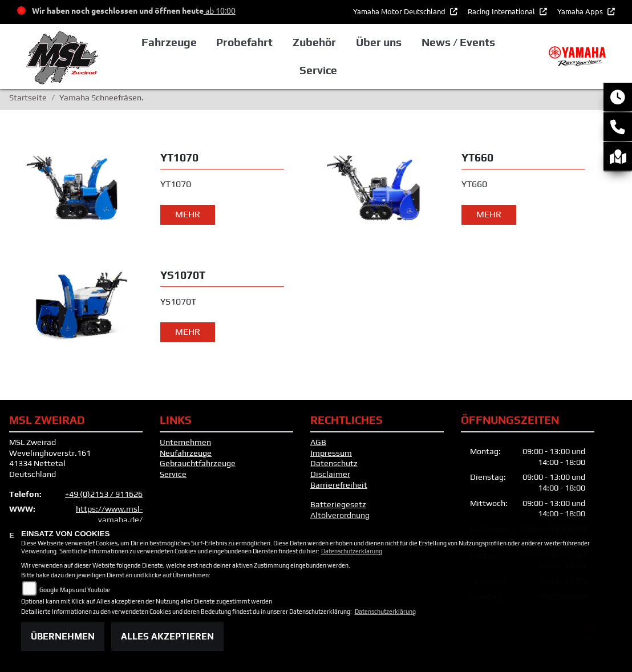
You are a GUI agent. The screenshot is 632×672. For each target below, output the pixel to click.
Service (173, 474)
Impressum (331, 453)
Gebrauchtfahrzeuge (198, 463)
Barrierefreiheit (339, 485)
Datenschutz (334, 463)
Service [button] (318, 70)
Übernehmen (63, 636)
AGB (318, 442)
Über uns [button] (379, 42)
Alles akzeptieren (167, 636)
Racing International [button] (502, 11)
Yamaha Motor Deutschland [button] (400, 11)
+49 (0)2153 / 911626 (104, 494)
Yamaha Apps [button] (581, 11)
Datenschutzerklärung (352, 551)
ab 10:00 (220, 10)
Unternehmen (185, 442)
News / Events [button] (458, 42)
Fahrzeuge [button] (169, 42)
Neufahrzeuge (186, 453)
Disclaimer (330, 474)
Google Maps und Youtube (75, 590)
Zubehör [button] (314, 42)
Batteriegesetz (338, 504)
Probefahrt (244, 42)
